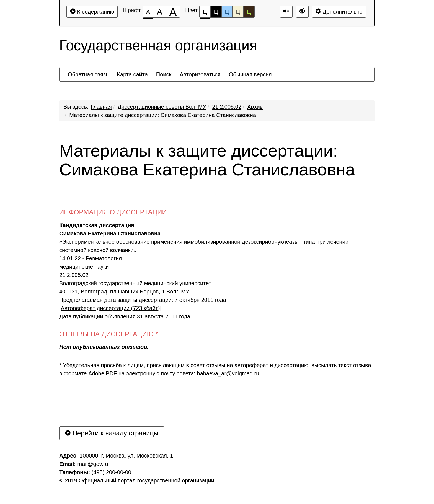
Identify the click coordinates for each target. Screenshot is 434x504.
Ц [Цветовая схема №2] (216, 12)
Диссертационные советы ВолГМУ (162, 107)
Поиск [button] (164, 74)
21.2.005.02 (227, 107)
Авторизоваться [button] (200, 74)
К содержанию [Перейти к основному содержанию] (92, 11)
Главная (101, 107)
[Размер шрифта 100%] (148, 12)
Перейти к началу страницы (112, 433)
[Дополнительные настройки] (302, 12)
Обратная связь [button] (88, 74)
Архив (255, 107)
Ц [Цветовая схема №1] (205, 13)
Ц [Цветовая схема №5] (249, 12)
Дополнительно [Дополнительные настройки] (339, 11)
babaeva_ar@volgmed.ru (228, 373)
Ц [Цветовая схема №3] (227, 12)
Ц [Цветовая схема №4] (238, 12)
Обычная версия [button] (250, 74)
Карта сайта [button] (132, 74)
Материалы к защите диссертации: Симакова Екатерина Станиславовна (163, 115)
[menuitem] (88, 74)
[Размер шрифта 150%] (159, 12)
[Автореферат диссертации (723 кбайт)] (110, 308)
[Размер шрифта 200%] (173, 12)
